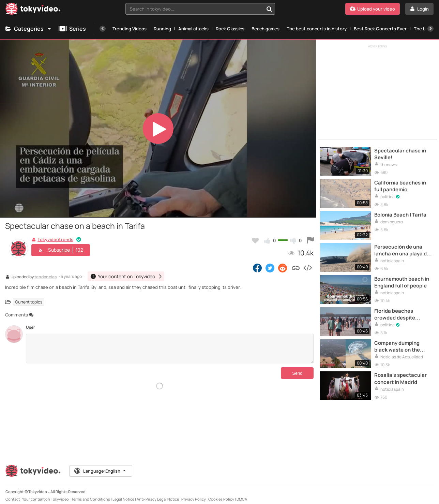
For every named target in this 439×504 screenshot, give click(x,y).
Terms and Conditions (91, 493)
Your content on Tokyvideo (46, 493)
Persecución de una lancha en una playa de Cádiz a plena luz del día (404, 248)
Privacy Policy (194, 493)
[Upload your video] (373, 9)
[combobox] (200, 9)
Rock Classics (230, 29)
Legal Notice (123, 493)
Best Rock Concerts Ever (380, 29)
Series (72, 29)
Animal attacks (193, 29)
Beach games (266, 29)
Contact (13, 493)
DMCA (242, 493)
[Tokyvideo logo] (33, 10)
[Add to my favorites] (255, 240)
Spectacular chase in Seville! (401, 153)
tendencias (46, 277)
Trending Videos (130, 29)
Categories (29, 29)
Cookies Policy (221, 493)
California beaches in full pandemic (400, 185)
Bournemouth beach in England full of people (403, 279)
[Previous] (103, 29)
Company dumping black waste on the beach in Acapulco (398, 342)
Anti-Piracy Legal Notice (158, 493)
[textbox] (195, 9)
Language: (101, 465)
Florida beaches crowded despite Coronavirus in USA (398, 310)
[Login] (419, 9)
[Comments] (170, 349)
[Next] (430, 29)
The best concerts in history (317, 29)
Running (162, 29)
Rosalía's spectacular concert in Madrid (401, 373)
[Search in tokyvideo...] (269, 9)
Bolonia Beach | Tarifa (401, 213)
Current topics (29, 302)
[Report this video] (311, 240)
